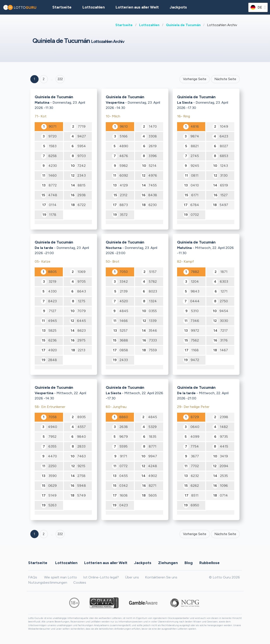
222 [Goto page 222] (60, 534)
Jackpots (178, 7)
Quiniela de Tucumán (183, 25)
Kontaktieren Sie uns (161, 577)
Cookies (80, 582)
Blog (189, 563)
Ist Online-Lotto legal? (101, 577)
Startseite (124, 25)
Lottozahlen (149, 25)
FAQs (33, 577)
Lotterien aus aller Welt (137, 7)
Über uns (132, 577)
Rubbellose (209, 563)
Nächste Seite (225, 79)
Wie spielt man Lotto (61, 577)
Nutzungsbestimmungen (48, 582)
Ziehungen (168, 563)
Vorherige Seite (195, 79)
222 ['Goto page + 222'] (60, 79)
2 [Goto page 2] (44, 79)
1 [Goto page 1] (34, 79)
